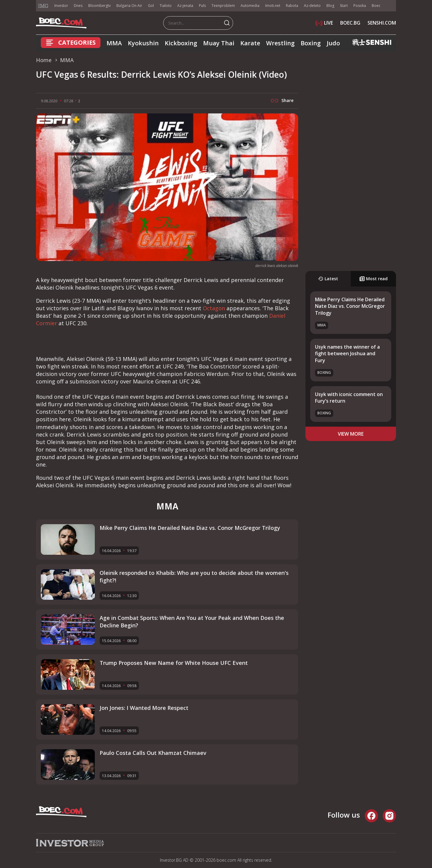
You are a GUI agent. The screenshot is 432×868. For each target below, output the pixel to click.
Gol (151, 6)
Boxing (311, 43)
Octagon (214, 308)
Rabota (292, 6)
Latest (328, 279)
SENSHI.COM (382, 23)
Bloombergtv (99, 6)
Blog (330, 6)
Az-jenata (185, 6)
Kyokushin (143, 43)
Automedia (250, 6)
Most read (373, 279)
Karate (250, 43)
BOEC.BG (350, 23)
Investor (61, 6)
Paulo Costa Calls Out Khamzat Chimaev (153, 753)
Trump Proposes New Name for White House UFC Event (174, 663)
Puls (202, 6)
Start (344, 6)
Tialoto (166, 6)
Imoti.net (273, 6)
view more (351, 434)
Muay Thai (219, 43)
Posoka (360, 6)
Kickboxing (181, 43)
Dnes (78, 6)
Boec (376, 6)
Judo (333, 43)
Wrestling (280, 43)
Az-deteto (312, 6)
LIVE (324, 23)
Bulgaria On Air (129, 6)
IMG (43, 6)
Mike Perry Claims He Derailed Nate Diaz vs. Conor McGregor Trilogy (350, 306)
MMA (114, 43)
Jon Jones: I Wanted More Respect (144, 708)
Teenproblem (223, 6)
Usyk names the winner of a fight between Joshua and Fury (347, 354)
